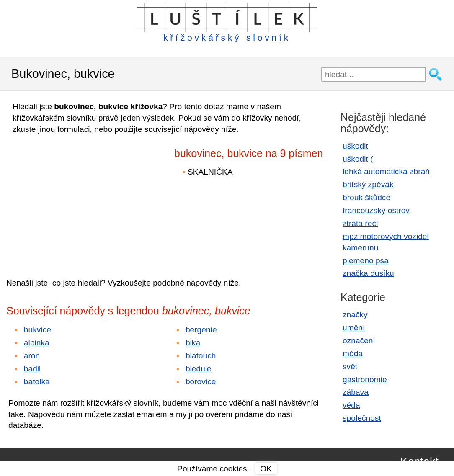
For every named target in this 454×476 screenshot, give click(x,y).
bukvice (37, 330)
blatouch (201, 356)
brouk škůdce (366, 197)
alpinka (37, 343)
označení (359, 341)
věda (351, 405)
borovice (201, 382)
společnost (362, 418)
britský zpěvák (368, 184)
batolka (37, 382)
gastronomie (365, 380)
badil (32, 369)
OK (266, 469)
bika (193, 343)
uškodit (355, 146)
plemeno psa (366, 261)
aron (32, 356)
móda (353, 354)
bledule (199, 369)
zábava (356, 392)
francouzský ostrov (376, 210)
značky (355, 315)
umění (354, 328)
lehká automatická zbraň (386, 171)
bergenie (201, 330)
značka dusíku (368, 273)
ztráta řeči (360, 223)
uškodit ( (358, 159)
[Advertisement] (80, 200)
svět (350, 367)
